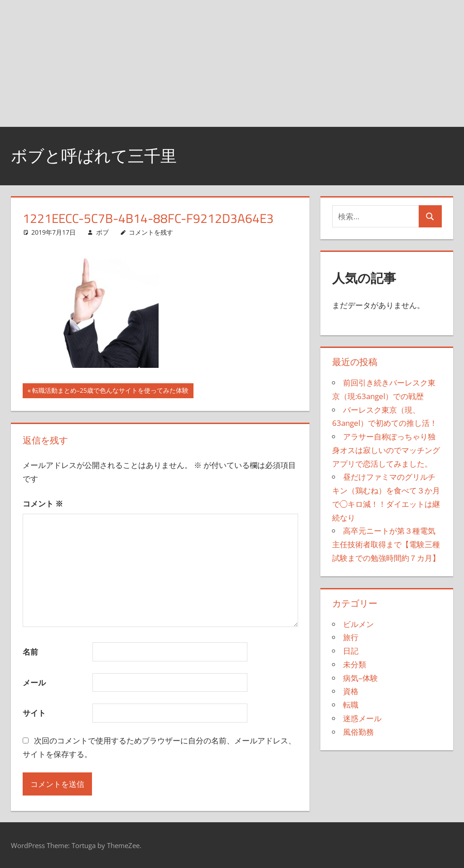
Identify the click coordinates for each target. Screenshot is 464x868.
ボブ (102, 232)
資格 (351, 691)
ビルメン (358, 624)
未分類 (355, 664)
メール (34, 682)
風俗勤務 (358, 732)
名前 (30, 652)
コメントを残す (151, 232)
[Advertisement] (232, 63)
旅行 (351, 637)
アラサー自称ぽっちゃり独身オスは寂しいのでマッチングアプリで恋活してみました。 (386, 450)
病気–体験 (360, 678)
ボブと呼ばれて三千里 (94, 156)
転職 (351, 705)
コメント (43, 504)
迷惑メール (362, 718)
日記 (351, 651)
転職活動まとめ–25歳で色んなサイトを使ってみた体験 (110, 391)
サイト (34, 713)
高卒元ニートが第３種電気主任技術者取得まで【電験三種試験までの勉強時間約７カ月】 (386, 544)
